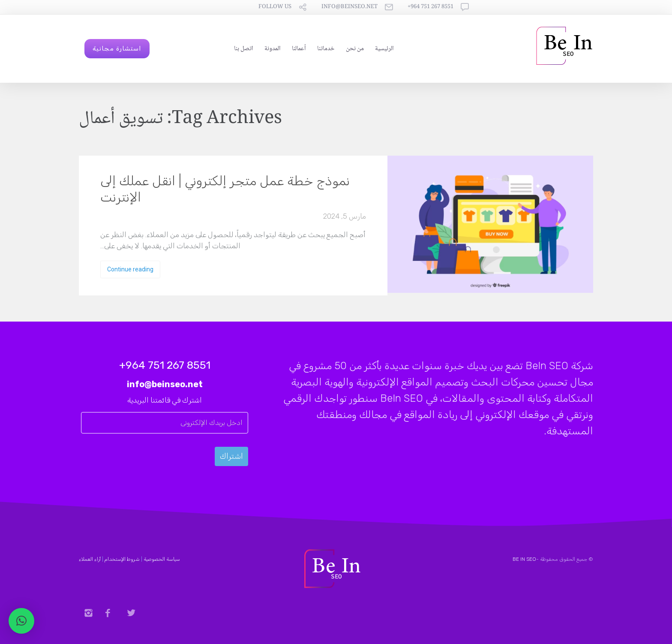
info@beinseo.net (349, 7)
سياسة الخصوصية (162, 559)
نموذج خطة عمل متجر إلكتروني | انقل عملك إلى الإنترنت (225, 189)
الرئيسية (384, 49)
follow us (275, 7)
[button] (21, 621)
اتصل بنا (244, 49)
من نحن (355, 49)
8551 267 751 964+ (430, 7)
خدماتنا (326, 49)
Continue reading (130, 269)
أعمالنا (299, 49)
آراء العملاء (90, 559)
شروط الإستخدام (122, 559)
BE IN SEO (524, 559)
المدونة (273, 49)
